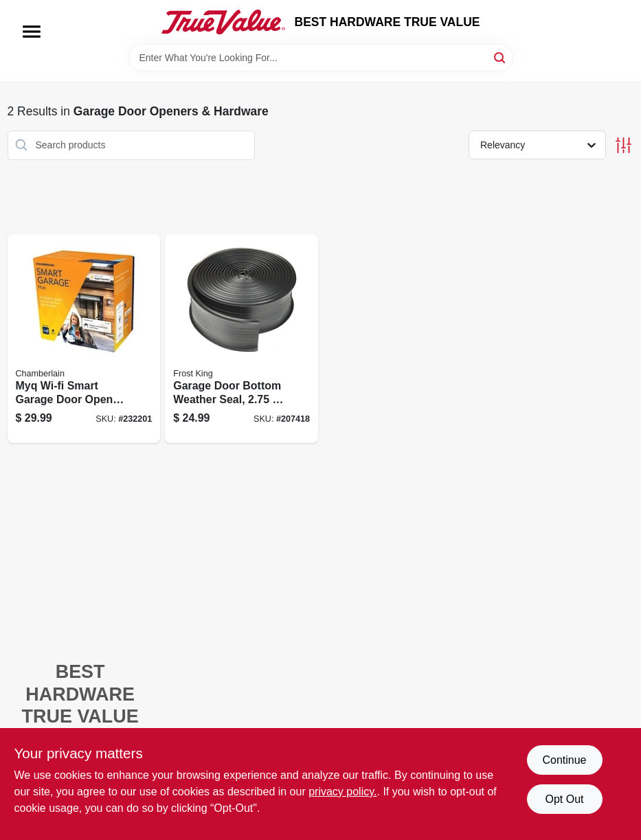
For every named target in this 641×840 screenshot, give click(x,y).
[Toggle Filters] (623, 145)
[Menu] (32, 32)
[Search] (501, 57)
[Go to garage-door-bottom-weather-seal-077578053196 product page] (241, 339)
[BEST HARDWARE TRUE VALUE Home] (223, 22)
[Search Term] (321, 58)
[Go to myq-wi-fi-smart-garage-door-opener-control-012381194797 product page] (84, 339)
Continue (564, 760)
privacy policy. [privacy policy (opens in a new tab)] (342, 792)
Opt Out (564, 799)
